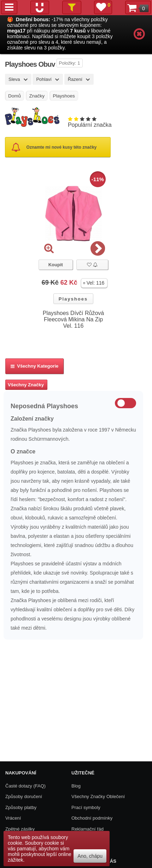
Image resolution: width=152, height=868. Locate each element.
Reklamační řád (87, 829)
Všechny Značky (26, 385)
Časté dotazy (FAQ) (25, 786)
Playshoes (73, 299)
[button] (94, 283)
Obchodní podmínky (92, 818)
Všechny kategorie (34, 366)
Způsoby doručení (24, 796)
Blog (76, 786)
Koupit (56, 265)
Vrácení (13, 818)
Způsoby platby (21, 807)
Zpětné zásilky (20, 829)
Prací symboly (86, 807)
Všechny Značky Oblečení (98, 796)
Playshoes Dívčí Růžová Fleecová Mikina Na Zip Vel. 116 (73, 319)
